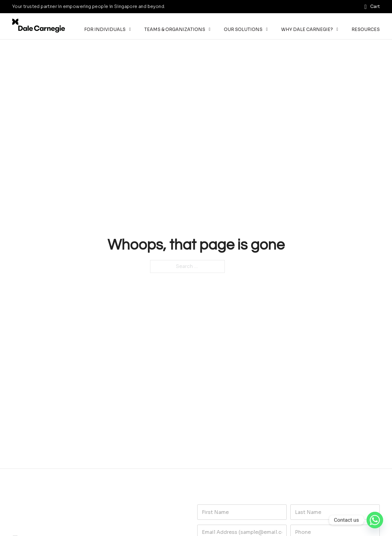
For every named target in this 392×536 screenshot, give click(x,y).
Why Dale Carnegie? (307, 29)
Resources (366, 29)
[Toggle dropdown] (130, 29)
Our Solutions (243, 29)
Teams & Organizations (175, 29)
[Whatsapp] (375, 520)
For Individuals (105, 29)
